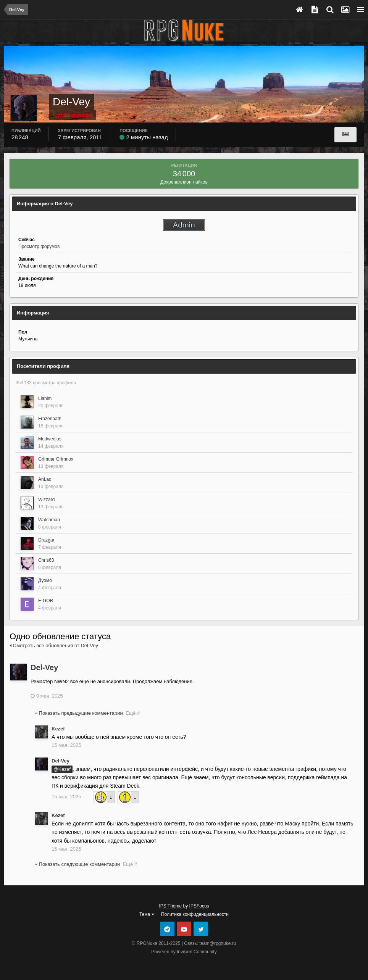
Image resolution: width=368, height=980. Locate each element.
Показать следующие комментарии (86, 864)
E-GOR (46, 601)
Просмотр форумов (39, 247)
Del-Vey (44, 667)
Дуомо (45, 580)
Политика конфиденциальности (195, 914)
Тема (147, 914)
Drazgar (46, 540)
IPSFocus (199, 906)
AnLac (45, 479)
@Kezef (62, 769)
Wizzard (46, 500)
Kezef (58, 729)
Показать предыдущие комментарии (87, 713)
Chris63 (46, 560)
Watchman (49, 520)
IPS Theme (170, 906)
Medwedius (50, 439)
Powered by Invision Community (184, 952)
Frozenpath (50, 419)
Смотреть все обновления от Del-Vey (54, 646)
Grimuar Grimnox (56, 459)
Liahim (45, 398)
